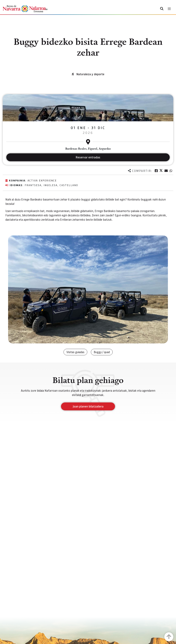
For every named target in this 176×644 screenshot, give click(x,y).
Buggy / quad (102, 352)
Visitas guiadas (75, 352)
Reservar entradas (88, 157)
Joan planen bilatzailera (88, 406)
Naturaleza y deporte (90, 74)
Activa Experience (42, 180)
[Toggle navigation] (169, 9)
